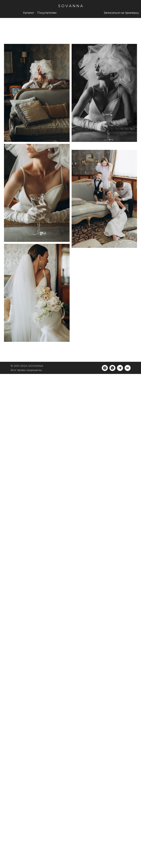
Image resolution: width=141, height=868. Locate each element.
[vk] (128, 368)
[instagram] (105, 368)
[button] (47, 13)
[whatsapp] (112, 368)
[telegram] (120, 368)
